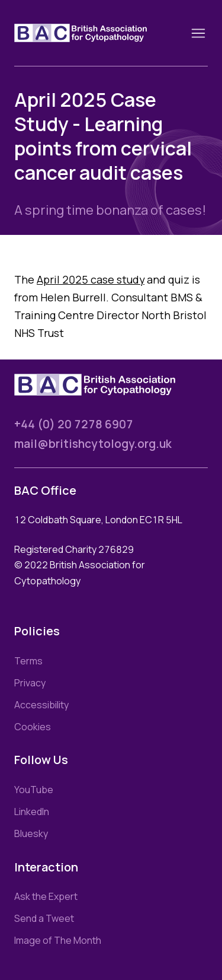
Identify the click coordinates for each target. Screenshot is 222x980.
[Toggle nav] (198, 33)
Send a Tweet (44, 918)
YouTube (34, 790)
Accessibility (41, 705)
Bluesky (31, 833)
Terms (28, 661)
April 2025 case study (91, 279)
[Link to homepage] (95, 33)
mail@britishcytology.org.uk (93, 444)
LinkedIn (32, 812)
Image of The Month (58, 940)
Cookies (33, 727)
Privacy (30, 683)
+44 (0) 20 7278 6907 (74, 424)
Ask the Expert (46, 896)
